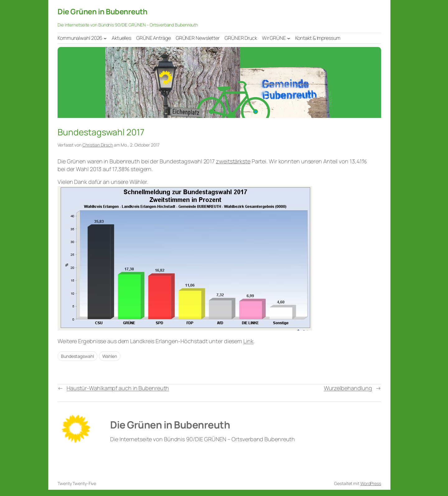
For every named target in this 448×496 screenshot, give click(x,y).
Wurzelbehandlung (348, 388)
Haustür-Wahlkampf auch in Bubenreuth (118, 388)
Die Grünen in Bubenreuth (102, 11)
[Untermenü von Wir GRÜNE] (289, 38)
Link (248, 341)
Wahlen (110, 356)
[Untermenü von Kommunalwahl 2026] (105, 38)
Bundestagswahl (77, 356)
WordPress (371, 483)
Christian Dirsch (98, 145)
